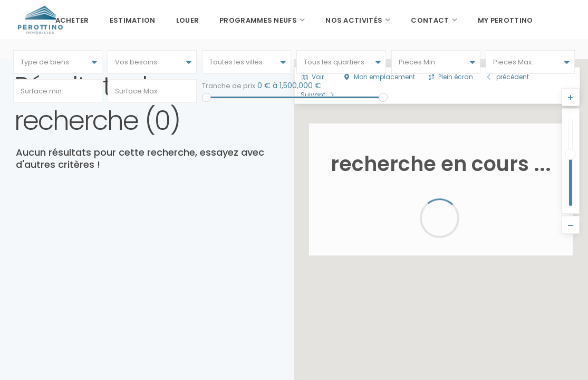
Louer (188, 20)
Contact (430, 20)
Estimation (133, 20)
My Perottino (505, 20)
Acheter (72, 20)
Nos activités (354, 20)
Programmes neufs (258, 20)
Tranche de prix (229, 86)
